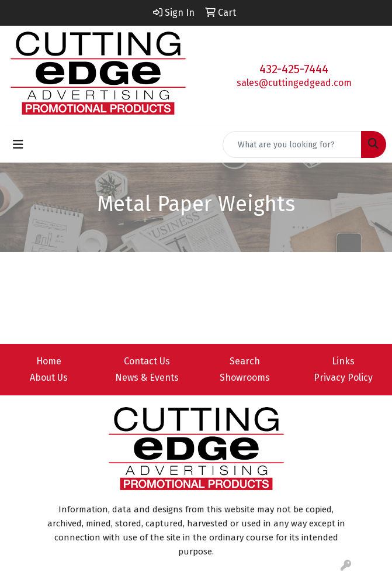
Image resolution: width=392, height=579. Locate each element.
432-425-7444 (294, 69)
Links (343, 361)
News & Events (147, 378)
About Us (49, 378)
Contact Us (147, 361)
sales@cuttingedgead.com (294, 83)
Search (245, 361)
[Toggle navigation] (18, 144)
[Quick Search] (292, 144)
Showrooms (245, 378)
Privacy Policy (343, 378)
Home (49, 361)
